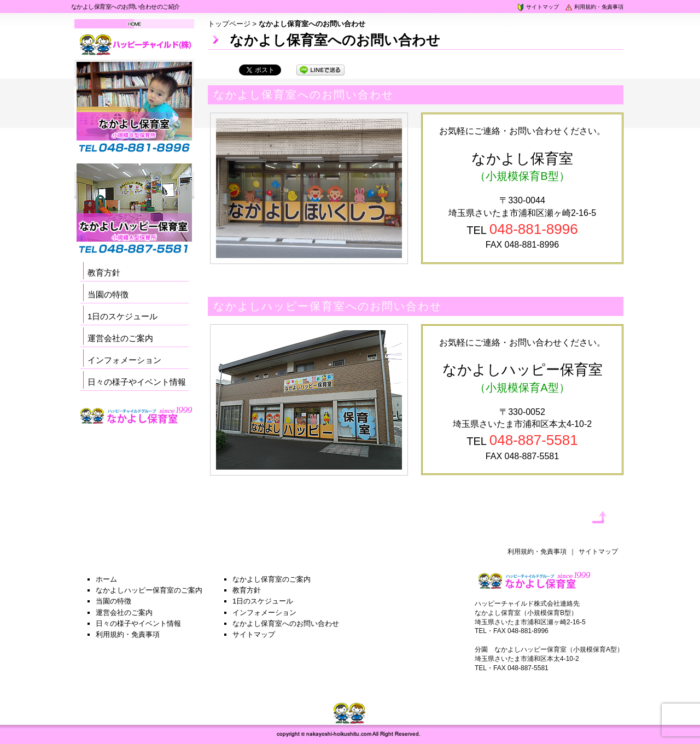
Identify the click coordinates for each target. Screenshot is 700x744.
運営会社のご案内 (120, 338)
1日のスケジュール (122, 316)
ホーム (106, 579)
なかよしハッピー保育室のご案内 (149, 590)
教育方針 (104, 273)
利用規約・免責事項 (594, 7)
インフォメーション (124, 360)
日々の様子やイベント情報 (137, 382)
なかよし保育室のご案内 (272, 579)
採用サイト (137, 430)
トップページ (229, 24)
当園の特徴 (108, 294)
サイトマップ (538, 7)
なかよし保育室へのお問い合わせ (286, 623)
